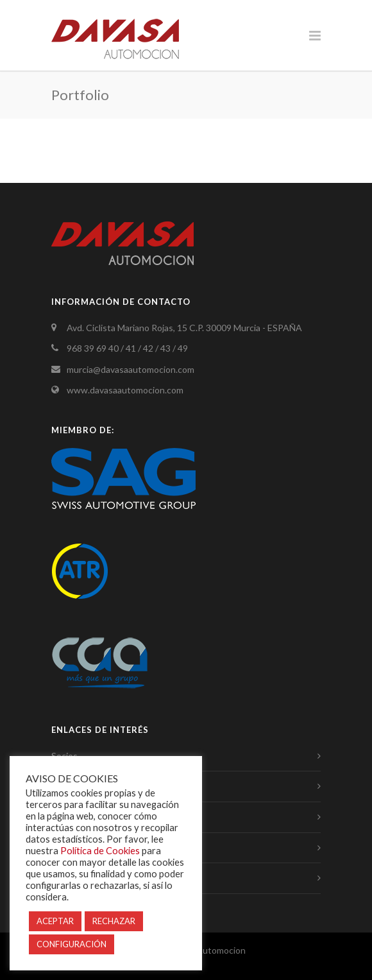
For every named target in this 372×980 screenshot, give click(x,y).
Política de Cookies (100, 851)
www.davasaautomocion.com (125, 390)
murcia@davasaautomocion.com (131, 369)
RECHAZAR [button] (114, 921)
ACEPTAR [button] (55, 921)
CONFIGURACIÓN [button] (72, 944)
